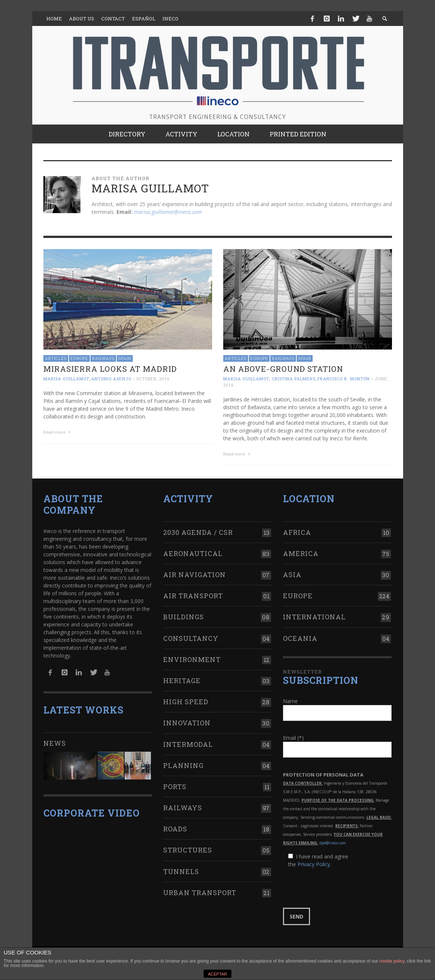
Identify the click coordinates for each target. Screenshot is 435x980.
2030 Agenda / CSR (198, 532)
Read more (58, 432)
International (314, 617)
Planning (183, 765)
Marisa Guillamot (66, 379)
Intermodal (188, 744)
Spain (125, 358)
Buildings (184, 617)
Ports (175, 787)
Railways (103, 358)
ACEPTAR (217, 974)
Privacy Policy (314, 864)
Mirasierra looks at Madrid (110, 369)
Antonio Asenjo (111, 379)
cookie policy (392, 961)
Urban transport (200, 893)
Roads (175, 829)
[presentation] (339, 888)
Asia (292, 575)
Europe (79, 358)
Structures (188, 850)
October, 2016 (153, 379)
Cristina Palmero (294, 379)
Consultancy (191, 638)
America (301, 553)
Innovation (187, 723)
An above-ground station (283, 369)
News (55, 743)
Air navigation (195, 575)
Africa (297, 532)
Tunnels (181, 871)
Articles (56, 358)
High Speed (186, 702)
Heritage (182, 681)
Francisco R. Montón (344, 379)
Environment (192, 659)
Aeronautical (193, 553)
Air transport (193, 596)
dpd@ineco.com (333, 843)
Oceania (300, 638)
